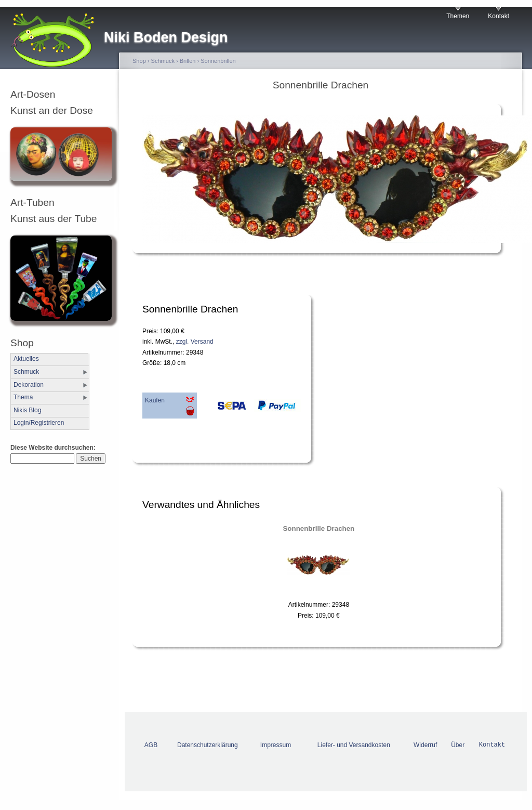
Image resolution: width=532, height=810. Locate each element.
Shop (139, 61)
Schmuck (26, 372)
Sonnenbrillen (218, 61)
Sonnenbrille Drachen (318, 528)
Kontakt (498, 16)
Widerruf (425, 745)
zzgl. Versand (195, 342)
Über (458, 745)
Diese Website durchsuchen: (53, 448)
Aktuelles (26, 359)
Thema (23, 397)
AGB (151, 745)
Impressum (276, 745)
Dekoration (29, 385)
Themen (458, 16)
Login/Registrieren (39, 423)
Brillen (188, 61)
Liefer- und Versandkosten (354, 745)
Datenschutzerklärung (208, 745)
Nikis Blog (27, 410)
